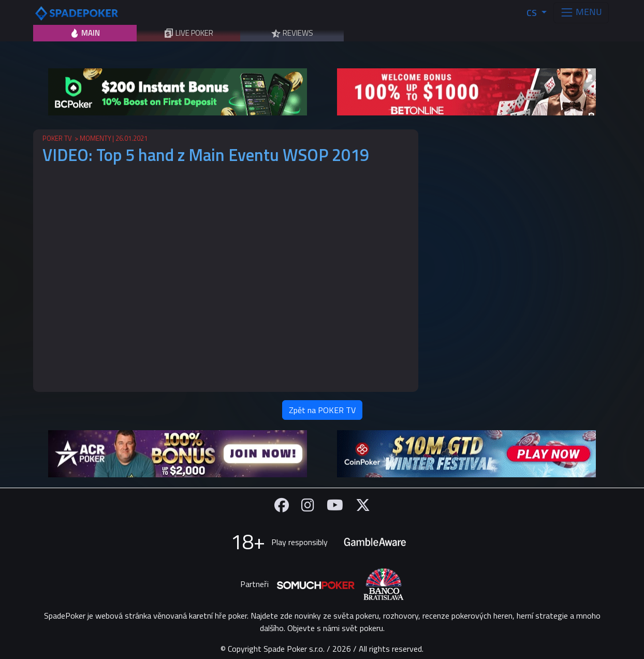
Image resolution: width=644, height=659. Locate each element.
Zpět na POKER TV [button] (322, 410)
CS (533, 13)
